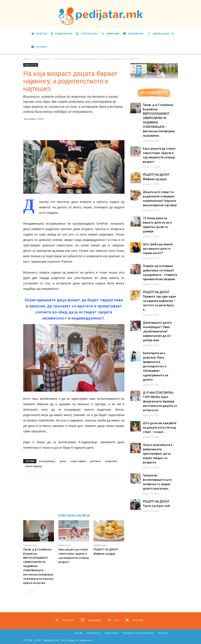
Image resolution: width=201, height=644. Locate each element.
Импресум (94, 633)
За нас (79, 633)
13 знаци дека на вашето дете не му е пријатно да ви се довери (160, 223)
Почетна (39, 34)
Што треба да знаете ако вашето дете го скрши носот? (160, 244)
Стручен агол (87, 34)
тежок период (33, 466)
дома (26, 59)
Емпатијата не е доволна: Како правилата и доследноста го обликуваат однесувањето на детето (160, 349)
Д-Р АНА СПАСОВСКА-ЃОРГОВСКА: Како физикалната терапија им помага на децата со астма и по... (159, 379)
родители (111, 461)
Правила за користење (138, 633)
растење (96, 461)
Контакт (163, 633)
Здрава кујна (158, 34)
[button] (173, 34)
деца (63, 461)
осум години (78, 461)
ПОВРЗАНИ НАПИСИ (74, 515)
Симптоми (110, 34)
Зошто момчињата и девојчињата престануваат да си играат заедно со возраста (157, 431)
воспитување (47, 461)
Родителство (62, 34)
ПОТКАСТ (39, 47)
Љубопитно (133, 34)
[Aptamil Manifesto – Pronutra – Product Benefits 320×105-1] (154, 78)
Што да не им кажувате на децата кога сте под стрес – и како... (159, 405)
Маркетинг (112, 633)
